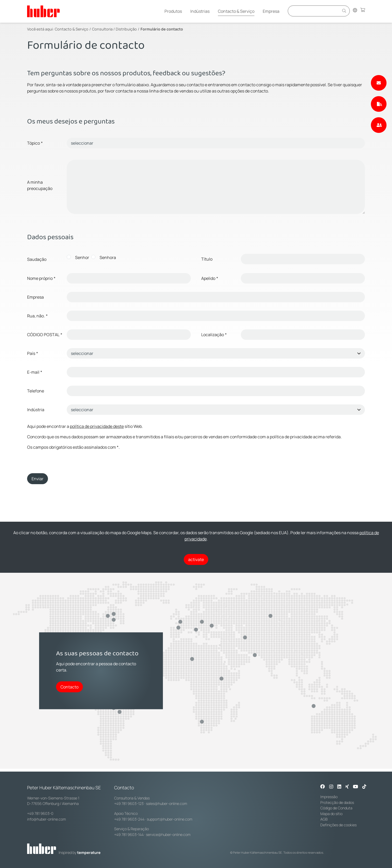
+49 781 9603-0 (40, 813)
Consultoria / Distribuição (114, 29)
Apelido (210, 278)
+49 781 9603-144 (129, 835)
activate (196, 559)
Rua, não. (37, 316)
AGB (324, 819)
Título (207, 259)
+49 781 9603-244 (129, 819)
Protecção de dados (337, 802)
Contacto (69, 687)
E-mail (35, 372)
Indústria (36, 410)
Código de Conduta (336, 808)
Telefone (36, 391)
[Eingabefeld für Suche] (314, 11)
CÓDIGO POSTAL (45, 335)
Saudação (37, 259)
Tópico (35, 143)
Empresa (271, 11)
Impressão (329, 797)
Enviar (38, 479)
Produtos (173, 11)
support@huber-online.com (170, 819)
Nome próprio (41, 278)
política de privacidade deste (97, 426)
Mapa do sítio (331, 814)
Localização (214, 335)
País (33, 353)
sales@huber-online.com (167, 804)
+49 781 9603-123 (129, 804)
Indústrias (200, 11)
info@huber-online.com (47, 819)
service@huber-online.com (168, 835)
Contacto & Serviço (236, 11)
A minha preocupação (40, 185)
